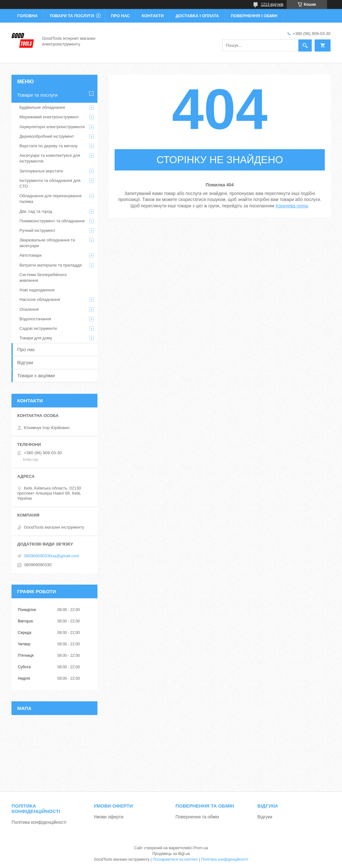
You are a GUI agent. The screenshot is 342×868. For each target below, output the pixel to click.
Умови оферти (109, 817)
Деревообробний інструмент (47, 136)
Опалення (29, 309)
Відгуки (25, 362)
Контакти (153, 16)
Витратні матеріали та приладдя (51, 265)
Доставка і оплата (197, 16)
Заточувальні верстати (41, 171)
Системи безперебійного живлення (43, 278)
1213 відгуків (272, 4)
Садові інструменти (38, 328)
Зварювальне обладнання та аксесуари (47, 243)
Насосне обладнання (40, 299)
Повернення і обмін (254, 16)
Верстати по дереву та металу (49, 146)
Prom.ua (201, 848)
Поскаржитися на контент (175, 859)
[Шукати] (305, 45)
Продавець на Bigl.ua (171, 854)
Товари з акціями (36, 375)
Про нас (120, 16)
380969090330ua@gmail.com (52, 556)
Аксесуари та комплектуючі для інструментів (50, 158)
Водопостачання (35, 319)
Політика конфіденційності (39, 822)
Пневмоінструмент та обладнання (52, 221)
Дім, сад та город (36, 211)
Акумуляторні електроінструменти (52, 127)
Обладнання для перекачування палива (50, 199)
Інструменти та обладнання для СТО (50, 183)
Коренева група (292, 206)
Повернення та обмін (197, 817)
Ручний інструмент (37, 230)
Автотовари (31, 255)
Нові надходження (37, 290)
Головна (27, 16)
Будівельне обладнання (42, 107)
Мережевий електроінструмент (49, 117)
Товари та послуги (72, 16)
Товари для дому (36, 338)
